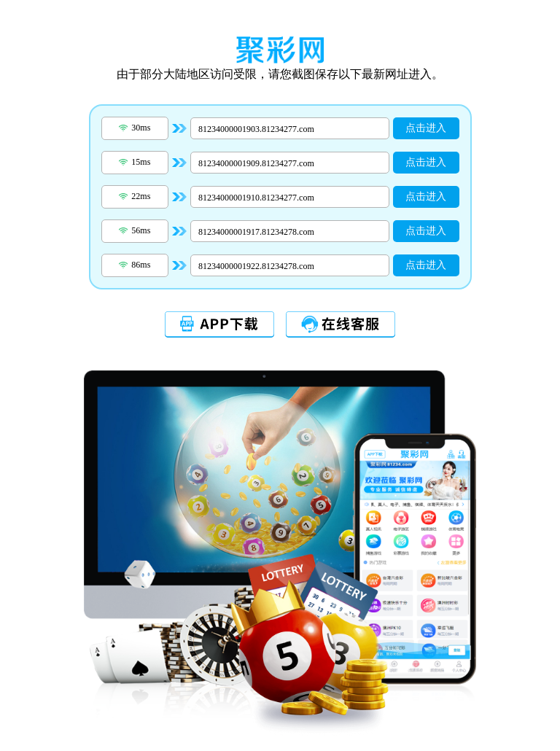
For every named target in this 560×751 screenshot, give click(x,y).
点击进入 (426, 128)
